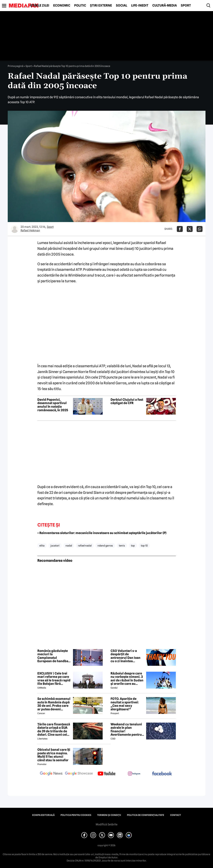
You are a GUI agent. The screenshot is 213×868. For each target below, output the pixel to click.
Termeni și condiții (109, 815)
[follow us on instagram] (134, 774)
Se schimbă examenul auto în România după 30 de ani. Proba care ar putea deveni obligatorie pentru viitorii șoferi (54, 704)
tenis (122, 546)
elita (42, 546)
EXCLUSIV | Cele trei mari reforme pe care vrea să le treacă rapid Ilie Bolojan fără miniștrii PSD (54, 679)
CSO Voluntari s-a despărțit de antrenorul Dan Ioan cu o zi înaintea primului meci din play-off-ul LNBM (125, 656)
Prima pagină (16, 66)
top (133, 546)
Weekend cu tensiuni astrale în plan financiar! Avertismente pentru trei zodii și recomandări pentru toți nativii (126, 730)
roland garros (105, 546)
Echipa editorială (43, 815)
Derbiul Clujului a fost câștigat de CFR (127, 401)
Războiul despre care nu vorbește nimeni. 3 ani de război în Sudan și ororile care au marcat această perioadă (127, 679)
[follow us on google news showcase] (79, 774)
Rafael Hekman (30, 230)
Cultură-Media (165, 6)
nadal (69, 546)
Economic (62, 6)
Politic (80, 6)
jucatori (55, 546)
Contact (176, 815)
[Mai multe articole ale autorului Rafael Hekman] (15, 229)
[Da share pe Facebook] (180, 229)
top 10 (144, 546)
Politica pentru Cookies (76, 815)
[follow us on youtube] (107, 774)
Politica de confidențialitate (146, 815)
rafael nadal (85, 546)
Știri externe (101, 6)
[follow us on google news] (51, 774)
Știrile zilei (40, 6)
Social (122, 6)
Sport (186, 6)
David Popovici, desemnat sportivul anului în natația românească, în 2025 (53, 405)
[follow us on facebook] (162, 774)
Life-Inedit (140, 6)
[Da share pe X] (190, 229)
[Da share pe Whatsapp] (200, 229)
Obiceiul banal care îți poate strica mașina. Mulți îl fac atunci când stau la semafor (54, 755)
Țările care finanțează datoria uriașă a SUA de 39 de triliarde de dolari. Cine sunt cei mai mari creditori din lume (54, 730)
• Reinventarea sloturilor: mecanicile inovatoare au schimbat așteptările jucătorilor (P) (102, 533)
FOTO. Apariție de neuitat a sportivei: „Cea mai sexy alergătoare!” (125, 704)
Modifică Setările (107, 824)
